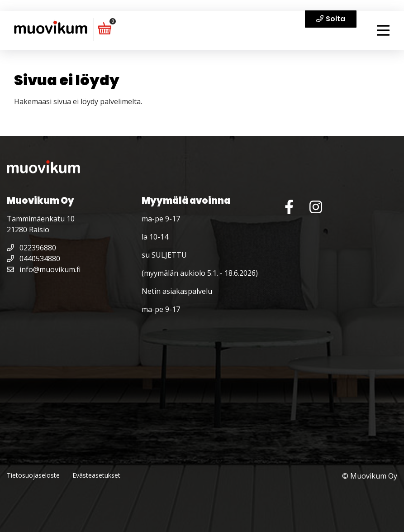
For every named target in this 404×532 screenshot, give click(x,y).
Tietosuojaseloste (33, 475)
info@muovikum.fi (44, 269)
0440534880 (33, 259)
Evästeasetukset (96, 475)
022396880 (31, 248)
